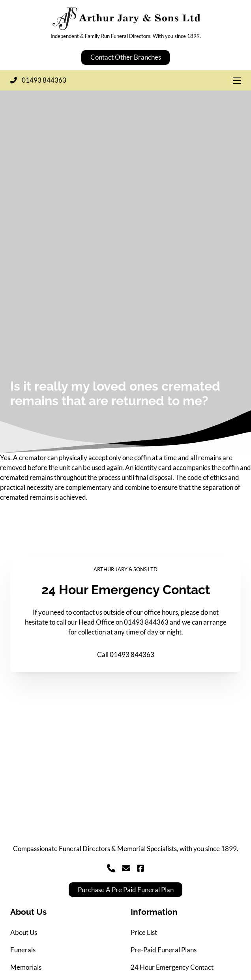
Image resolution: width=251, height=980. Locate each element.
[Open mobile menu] (237, 81)
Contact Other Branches (126, 57)
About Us (24, 933)
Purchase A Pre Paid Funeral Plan (126, 890)
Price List (144, 933)
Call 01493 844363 (126, 655)
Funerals (23, 950)
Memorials (26, 967)
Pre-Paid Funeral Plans (164, 950)
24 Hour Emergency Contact (172, 967)
